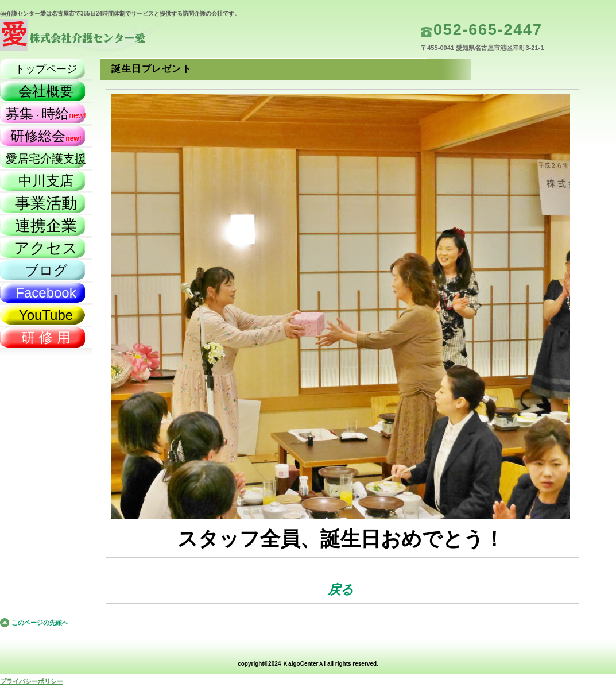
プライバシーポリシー (32, 681)
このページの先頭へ (40, 623)
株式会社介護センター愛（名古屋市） (115, 38)
